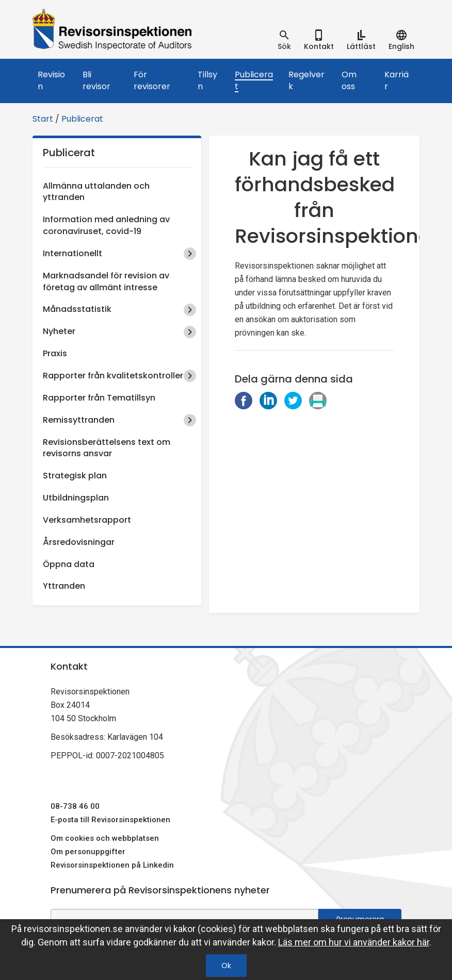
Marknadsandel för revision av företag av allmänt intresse (106, 281)
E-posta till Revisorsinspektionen (110, 820)
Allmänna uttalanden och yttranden (96, 192)
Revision (51, 80)
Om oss (349, 80)
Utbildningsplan (76, 498)
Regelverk (306, 80)
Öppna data (69, 564)
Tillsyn (207, 80)
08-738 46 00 (75, 806)
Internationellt (72, 253)
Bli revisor (96, 80)
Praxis (55, 353)
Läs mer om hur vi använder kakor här (354, 942)
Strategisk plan (75, 476)
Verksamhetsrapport (87, 520)
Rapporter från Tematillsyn (99, 398)
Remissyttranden (79, 420)
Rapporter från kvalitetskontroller (113, 376)
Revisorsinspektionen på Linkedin (112, 865)
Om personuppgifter (88, 852)
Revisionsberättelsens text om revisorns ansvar (107, 448)
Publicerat (254, 80)
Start (43, 119)
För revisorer (152, 80)
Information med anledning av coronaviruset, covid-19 (106, 225)
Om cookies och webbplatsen (105, 838)
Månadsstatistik (77, 309)
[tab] (284, 40)
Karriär (397, 80)
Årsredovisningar (79, 542)
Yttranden (64, 586)
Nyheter (59, 331)
